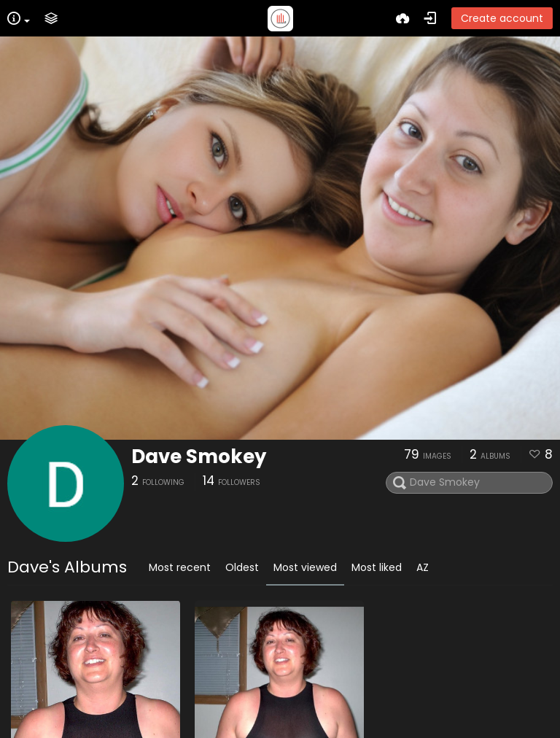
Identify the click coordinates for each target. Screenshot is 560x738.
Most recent (180, 567)
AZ (423, 567)
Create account (502, 18)
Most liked (377, 567)
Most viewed (305, 567)
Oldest (242, 567)
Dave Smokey (199, 457)
